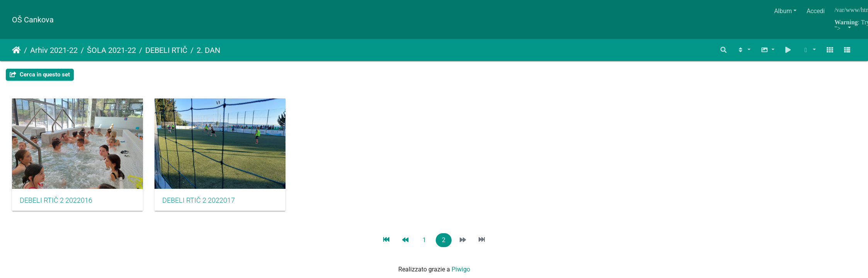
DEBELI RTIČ (166, 50)
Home (16, 50)
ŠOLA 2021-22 (111, 50)
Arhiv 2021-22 (54, 50)
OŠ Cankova (33, 20)
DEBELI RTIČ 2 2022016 (56, 205)
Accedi (816, 11)
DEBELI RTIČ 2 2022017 (205, 205)
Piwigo (461, 274)
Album (783, 11)
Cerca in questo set (40, 75)
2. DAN (208, 50)
